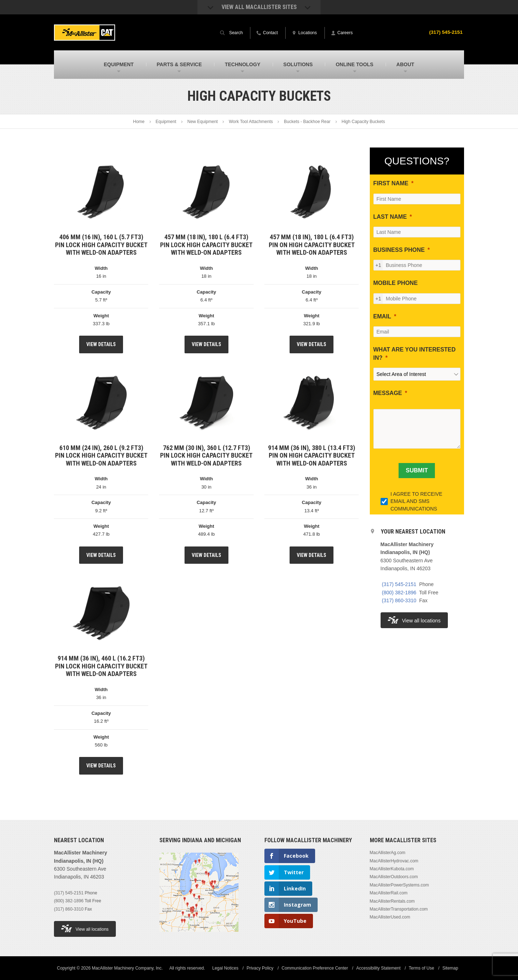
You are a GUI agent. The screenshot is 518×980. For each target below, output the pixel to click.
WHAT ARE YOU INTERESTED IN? (415, 353)
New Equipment (203, 122)
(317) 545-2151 (445, 32)
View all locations (414, 620)
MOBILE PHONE (396, 283)
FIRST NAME (391, 183)
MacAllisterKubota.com (392, 869)
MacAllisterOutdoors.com (394, 877)
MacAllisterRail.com (389, 893)
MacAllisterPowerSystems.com (399, 885)
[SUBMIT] (417, 471)
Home (139, 122)
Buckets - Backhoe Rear (307, 122)
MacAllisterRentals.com (392, 901)
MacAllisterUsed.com (390, 917)
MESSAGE (388, 393)
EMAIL (382, 316)
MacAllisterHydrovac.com (394, 861)
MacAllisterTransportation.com (399, 909)
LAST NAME (390, 217)
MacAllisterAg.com (388, 853)
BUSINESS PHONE (399, 250)
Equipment (166, 122)
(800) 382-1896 (399, 593)
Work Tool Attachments (251, 122)
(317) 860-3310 (399, 600)
